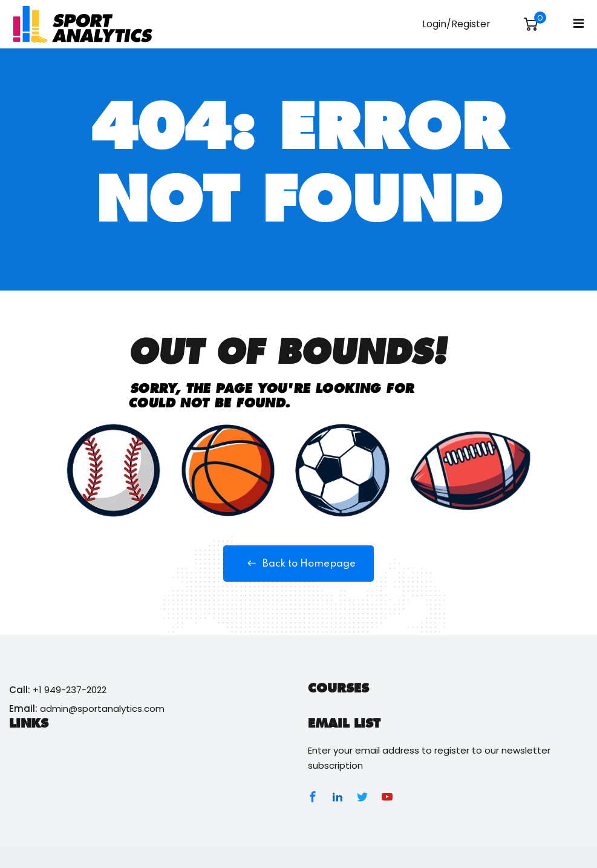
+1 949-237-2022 (70, 690)
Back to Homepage (298, 564)
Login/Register (456, 24)
